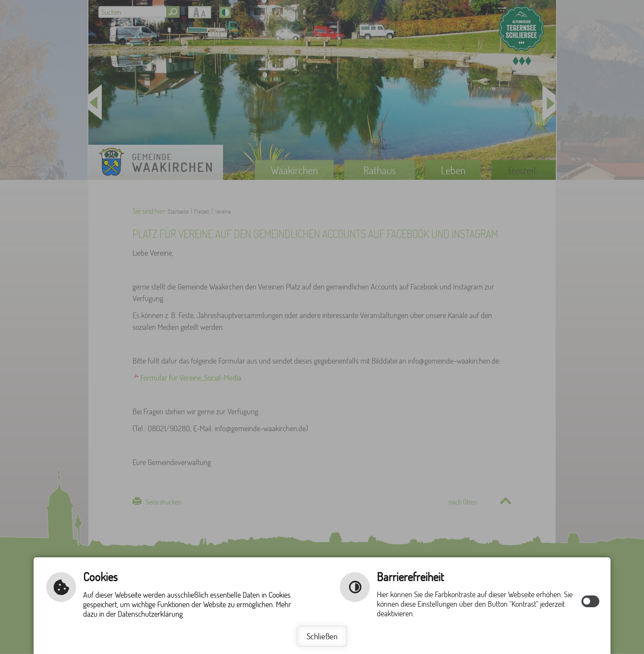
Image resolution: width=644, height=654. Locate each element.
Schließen (322, 636)
